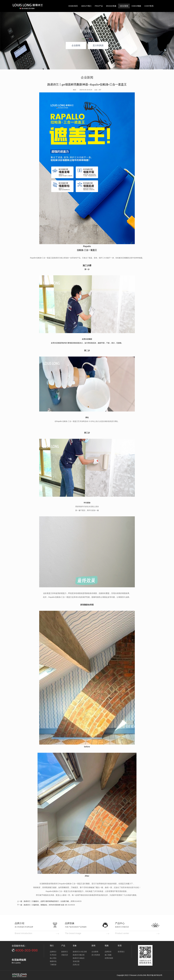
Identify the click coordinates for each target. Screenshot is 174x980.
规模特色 (53, 961)
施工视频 (108, 955)
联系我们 (121, 952)
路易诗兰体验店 (79, 958)
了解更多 (53, 965)
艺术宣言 (53, 955)
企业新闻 (76, 45)
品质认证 (76, 965)
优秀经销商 (109, 958)
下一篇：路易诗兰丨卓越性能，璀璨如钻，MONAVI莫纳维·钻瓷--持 (42, 905)
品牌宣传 (108, 952)
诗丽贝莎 (65, 955)
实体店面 (76, 961)
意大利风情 (98, 45)
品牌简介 (53, 952)
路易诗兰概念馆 (79, 955)
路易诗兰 (65, 952)
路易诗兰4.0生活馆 (80, 952)
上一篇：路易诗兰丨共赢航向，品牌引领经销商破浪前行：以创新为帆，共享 (46, 901)
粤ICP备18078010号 (155, 975)
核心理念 (53, 958)
